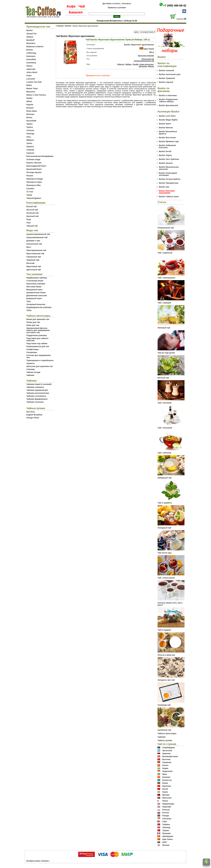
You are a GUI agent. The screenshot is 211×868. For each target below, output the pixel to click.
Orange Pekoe (33, 418)
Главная (60, 26)
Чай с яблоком (164, 453)
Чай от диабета (165, 503)
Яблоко (151, 66)
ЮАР (165, 842)
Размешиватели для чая (38, 346)
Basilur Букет (165, 124)
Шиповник (143, 66)
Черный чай (32, 226)
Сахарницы (32, 352)
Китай (165, 789)
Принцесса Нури (34, 182)
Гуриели (30, 153)
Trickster (30, 130)
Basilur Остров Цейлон (170, 179)
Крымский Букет (34, 169)
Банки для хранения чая (38, 319)
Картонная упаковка (36, 284)
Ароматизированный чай (38, 234)
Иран (165, 774)
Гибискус (121, 64)
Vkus (29, 137)
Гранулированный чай (37, 237)
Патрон (30, 176)
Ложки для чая (33, 322)
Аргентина (167, 751)
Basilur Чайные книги (169, 197)
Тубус (29, 310)
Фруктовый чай (34, 266)
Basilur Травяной (167, 78)
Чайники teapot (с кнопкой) (39, 384)
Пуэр (29, 219)
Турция (166, 830)
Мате (29, 247)
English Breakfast (34, 415)
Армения (166, 753)
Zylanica (30, 147)
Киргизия (167, 786)
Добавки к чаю (33, 241)
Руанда (166, 816)
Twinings (30, 134)
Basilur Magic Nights (168, 120)
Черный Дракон (34, 198)
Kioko (29, 76)
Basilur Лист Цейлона (169, 159)
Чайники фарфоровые (37, 399)
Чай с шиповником (166, 278)
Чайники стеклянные (36, 396)
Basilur (30, 30)
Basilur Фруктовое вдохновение (139, 45)
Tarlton (29, 124)
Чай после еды (165, 553)
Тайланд (166, 827)
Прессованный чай (35, 254)
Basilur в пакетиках (168, 95)
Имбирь (128, 64)
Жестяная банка (34, 287)
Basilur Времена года (169, 141)
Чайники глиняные (35, 387)
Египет (165, 765)
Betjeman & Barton (35, 47)
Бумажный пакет (34, 298)
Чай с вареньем (165, 253)
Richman (30, 114)
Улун (29, 223)
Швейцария (168, 836)
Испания (166, 777)
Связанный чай (34, 257)
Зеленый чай (32, 213)
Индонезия (167, 771)
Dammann (31, 56)
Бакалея (76, 12)
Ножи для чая (33, 325)
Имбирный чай (165, 478)
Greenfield (31, 59)
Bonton (30, 50)
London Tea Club (34, 82)
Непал (165, 801)
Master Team (32, 88)
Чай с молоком (165, 403)
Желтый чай (32, 210)
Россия (166, 813)
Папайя (136, 64)
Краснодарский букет (36, 166)
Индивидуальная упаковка (39, 307)
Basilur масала (166, 163)
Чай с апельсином (166, 578)
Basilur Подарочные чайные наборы (168, 100)
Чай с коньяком (165, 428)
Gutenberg (31, 63)
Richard (30, 108)
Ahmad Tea (31, 34)
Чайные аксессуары (167, 733)
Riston (29, 117)
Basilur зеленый (166, 70)
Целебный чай (164, 730)
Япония (166, 845)
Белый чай (31, 206)
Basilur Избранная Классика (167, 146)
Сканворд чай (164, 705)
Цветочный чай (34, 270)
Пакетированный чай (36, 250)
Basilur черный (166, 82)
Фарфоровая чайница (37, 278)
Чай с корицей (164, 303)
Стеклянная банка (35, 281)
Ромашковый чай (166, 228)
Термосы (31, 363)
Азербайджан (169, 748)
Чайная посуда (33, 372)
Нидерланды (168, 804)
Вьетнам (166, 759)
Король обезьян (34, 163)
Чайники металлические (38, 393)
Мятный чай (163, 378)
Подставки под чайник (37, 343)
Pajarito (30, 105)
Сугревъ (30, 188)
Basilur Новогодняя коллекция (168, 174)
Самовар (31, 369)
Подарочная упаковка (37, 335)
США (165, 821)
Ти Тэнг (30, 192)
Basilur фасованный (168, 105)
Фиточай (30, 263)
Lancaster (31, 79)
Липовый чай (164, 328)
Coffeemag (31, 53)
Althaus (30, 37)
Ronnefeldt (31, 121)
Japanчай (31, 69)
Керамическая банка (36, 293)
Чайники (30, 375)
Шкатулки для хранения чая (39, 366)
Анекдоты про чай (166, 680)
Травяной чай (33, 260)
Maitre (29, 85)
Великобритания (170, 756)
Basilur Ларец (165, 155)
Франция (166, 833)
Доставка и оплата (111, 3)
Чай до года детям (166, 353)
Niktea (29, 101)
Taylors (30, 127)
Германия (167, 762)
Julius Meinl (32, 72)
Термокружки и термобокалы (40, 360)
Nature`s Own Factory (36, 95)
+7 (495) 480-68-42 (175, 6)
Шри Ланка (149, 49)
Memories (31, 92)
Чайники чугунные (35, 402)
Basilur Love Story (167, 116)
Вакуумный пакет (35, 290)
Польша (166, 810)
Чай (82, 6)
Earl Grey (31, 412)
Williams (30, 140)
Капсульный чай (34, 244)
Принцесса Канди (35, 179)
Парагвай (167, 807)
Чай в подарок (164, 630)
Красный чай (32, 216)
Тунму (29, 195)
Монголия (167, 798)
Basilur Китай (165, 151)
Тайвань (166, 824)
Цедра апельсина (146, 64)
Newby (29, 98)
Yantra (29, 143)
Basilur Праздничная (169, 183)
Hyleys (29, 66)
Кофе (71, 6)
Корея (165, 792)
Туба (29, 301)
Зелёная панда (33, 159)
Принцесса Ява (34, 185)
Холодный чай (164, 528)
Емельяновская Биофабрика (40, 156)
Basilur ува (164, 187)
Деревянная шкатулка (37, 295)
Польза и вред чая (166, 655)
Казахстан (167, 780)
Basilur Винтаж (166, 128)
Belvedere (31, 43)
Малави (166, 795)
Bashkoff (30, 40)
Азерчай (30, 150)
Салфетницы (32, 349)
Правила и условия (117, 8)
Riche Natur (32, 111)
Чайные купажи (165, 740)
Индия (165, 768)
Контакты (127, 3)
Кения (165, 783)
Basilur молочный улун (170, 74)
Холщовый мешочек (36, 304)
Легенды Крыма (34, 172)
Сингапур (167, 819)
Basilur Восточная (167, 138)
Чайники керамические (37, 390)
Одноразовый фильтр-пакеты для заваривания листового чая (38, 330)
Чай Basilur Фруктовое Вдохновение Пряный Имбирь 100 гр (118, 40)
